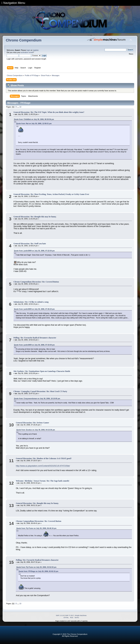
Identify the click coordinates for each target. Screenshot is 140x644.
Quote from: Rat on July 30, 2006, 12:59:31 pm (34, 124)
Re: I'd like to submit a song (37, 302)
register (36, 50)
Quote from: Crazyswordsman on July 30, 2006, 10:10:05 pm (37, 399)
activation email (27, 52)
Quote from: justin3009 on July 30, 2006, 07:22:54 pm (34, 251)
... (18, 107)
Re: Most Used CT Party (57, 391)
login (28, 50)
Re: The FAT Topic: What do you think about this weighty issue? (58, 112)
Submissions (19, 302)
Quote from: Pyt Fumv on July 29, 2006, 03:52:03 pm (36, 567)
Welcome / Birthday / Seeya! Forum (31, 481)
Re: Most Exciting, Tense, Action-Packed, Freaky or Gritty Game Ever (60, 194)
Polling (16, 338)
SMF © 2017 (70, 615)
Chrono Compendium (24, 40)
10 (20, 107)
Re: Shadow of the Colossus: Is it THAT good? (52, 458)
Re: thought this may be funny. (44, 217)
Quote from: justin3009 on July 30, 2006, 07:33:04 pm (34, 345)
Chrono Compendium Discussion (27, 282)
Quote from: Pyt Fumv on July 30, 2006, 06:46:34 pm (36, 528)
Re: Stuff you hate (38, 244)
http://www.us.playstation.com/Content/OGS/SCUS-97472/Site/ (43, 466)
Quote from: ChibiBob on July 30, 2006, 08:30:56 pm (34, 119)
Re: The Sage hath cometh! (58, 481)
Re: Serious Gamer (41, 423)
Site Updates (19, 371)
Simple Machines (81, 615)
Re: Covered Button (51, 282)
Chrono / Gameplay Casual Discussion (29, 391)
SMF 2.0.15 (60, 615)
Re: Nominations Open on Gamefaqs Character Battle (48, 371)
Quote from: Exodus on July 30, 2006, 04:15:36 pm (36, 430)
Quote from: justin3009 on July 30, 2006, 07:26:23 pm (34, 309)
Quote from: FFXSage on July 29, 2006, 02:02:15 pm (38, 571)
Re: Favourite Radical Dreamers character (39, 338)
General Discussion (21, 112)
